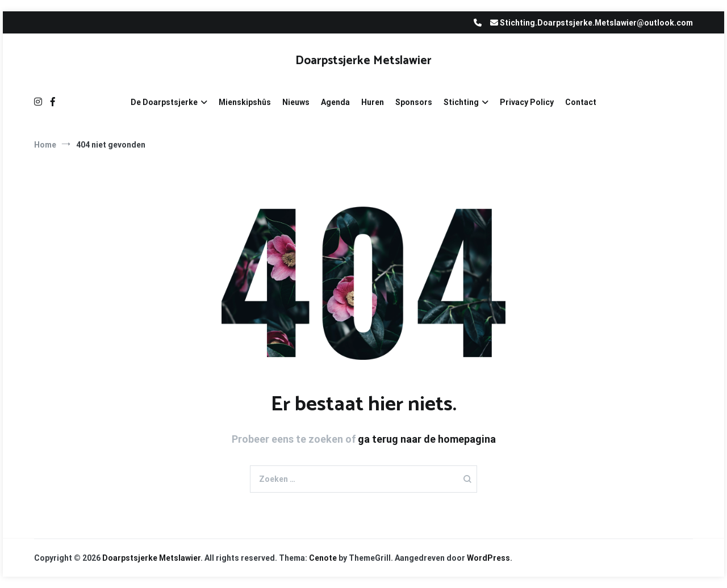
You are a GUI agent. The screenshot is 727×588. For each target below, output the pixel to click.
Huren (373, 102)
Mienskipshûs (245, 102)
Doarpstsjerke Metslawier (363, 61)
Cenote (323, 558)
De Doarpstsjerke (164, 102)
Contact (581, 102)
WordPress (488, 558)
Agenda (335, 102)
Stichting (461, 102)
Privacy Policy (527, 102)
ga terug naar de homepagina (427, 439)
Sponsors (414, 102)
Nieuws (296, 102)
